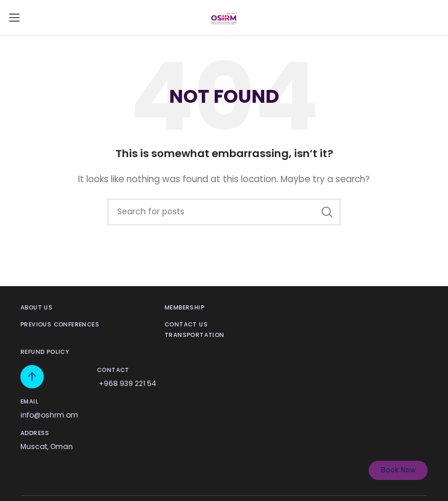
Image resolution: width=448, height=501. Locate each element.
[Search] (224, 212)
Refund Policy (45, 352)
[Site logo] (224, 17)
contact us (186, 324)
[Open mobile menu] (15, 18)
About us (36, 307)
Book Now (398, 470)
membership (184, 307)
